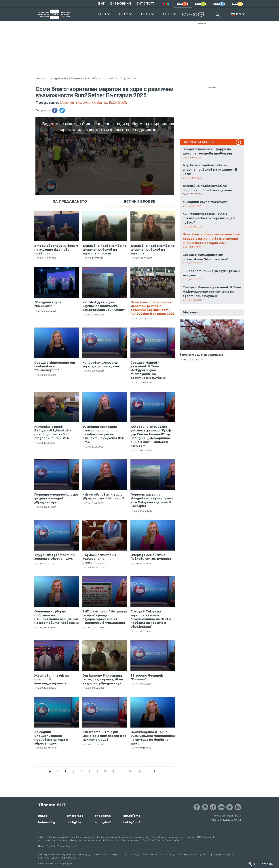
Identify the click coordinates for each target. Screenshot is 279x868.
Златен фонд (86, 837)
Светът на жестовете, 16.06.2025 (93, 102)
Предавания (58, 78)
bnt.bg (43, 816)
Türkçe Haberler (66, 846)
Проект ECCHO (70, 858)
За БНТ (42, 837)
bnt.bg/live (74, 822)
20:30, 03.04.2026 (193, 359)
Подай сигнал (175, 837)
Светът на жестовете (85, 78)
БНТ (101, 4)
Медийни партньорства (131, 840)
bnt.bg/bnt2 (103, 822)
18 (139, 771)
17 (130, 771)
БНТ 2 (124, 14)
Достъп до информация (53, 840)
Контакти (158, 837)
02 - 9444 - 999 (226, 820)
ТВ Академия (205, 837)
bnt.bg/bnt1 (103, 816)
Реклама (202, 23)
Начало (42, 78)
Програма (125, 837)
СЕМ (41, 858)
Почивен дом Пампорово (164, 840)
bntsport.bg (75, 816)
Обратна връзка (223, 854)
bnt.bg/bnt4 (132, 822)
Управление (141, 837)
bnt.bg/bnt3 (132, 816)
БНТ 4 (167, 14)
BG (239, 14)
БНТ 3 (145, 14)
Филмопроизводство (62, 837)
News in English (46, 846)
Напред (190, 837)
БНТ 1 (102, 14)
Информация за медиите (85, 840)
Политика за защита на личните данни (97, 854)
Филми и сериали (107, 837)
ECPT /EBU (52, 858)
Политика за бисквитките (141, 854)
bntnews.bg (47, 822)
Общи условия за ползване (54, 854)
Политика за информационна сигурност (185, 854)
